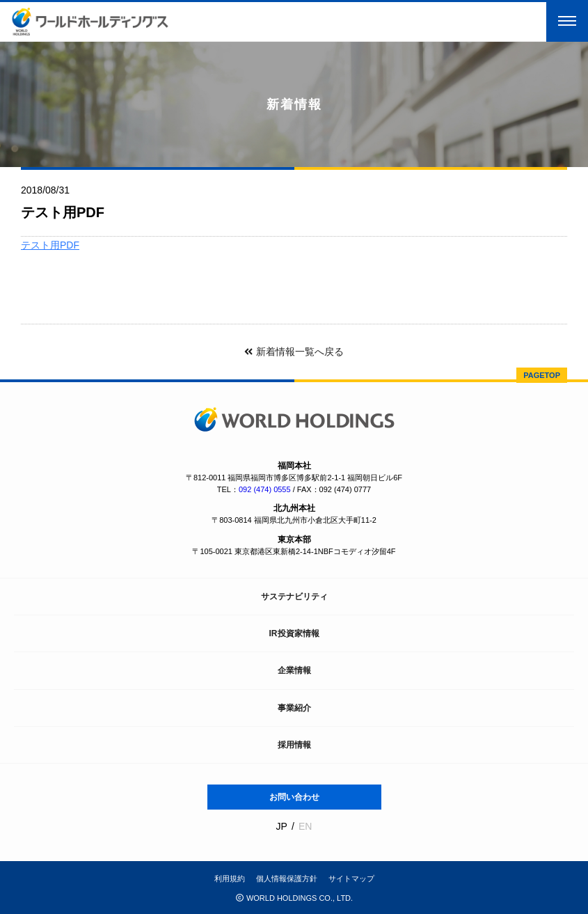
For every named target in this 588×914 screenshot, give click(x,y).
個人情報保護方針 (287, 878)
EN (305, 826)
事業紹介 (294, 708)
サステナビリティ (294, 597)
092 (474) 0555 (265, 489)
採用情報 (294, 745)
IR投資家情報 (294, 633)
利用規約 (230, 878)
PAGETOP (542, 375)
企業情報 (294, 670)
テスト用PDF (50, 245)
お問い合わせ (294, 797)
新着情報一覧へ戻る (294, 352)
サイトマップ (351, 878)
